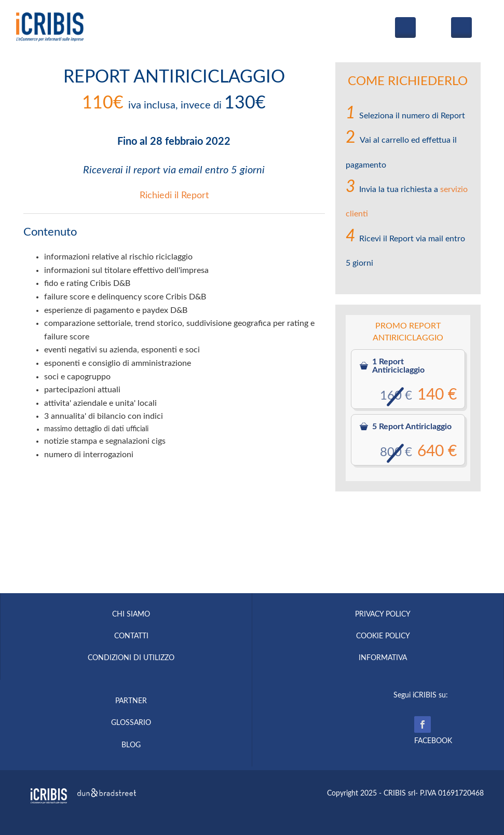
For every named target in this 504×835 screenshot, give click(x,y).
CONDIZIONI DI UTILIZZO (131, 658)
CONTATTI (131, 636)
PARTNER (131, 701)
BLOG (131, 745)
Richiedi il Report (174, 196)
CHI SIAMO (131, 614)
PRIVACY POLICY (383, 614)
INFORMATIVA (383, 658)
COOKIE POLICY (383, 636)
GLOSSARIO (131, 723)
